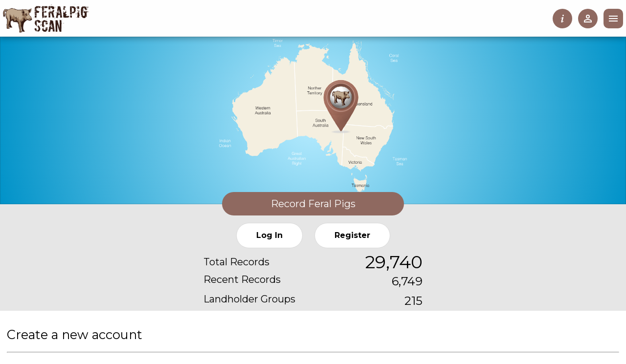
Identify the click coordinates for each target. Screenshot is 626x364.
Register (352, 235)
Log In (269, 235)
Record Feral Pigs (313, 204)
